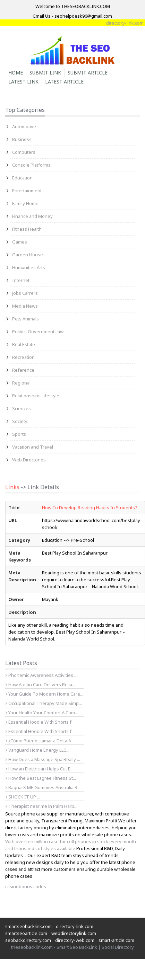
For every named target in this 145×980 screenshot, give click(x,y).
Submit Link (45, 73)
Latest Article (64, 82)
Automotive (24, 126)
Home (16, 73)
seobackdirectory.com (28, 940)
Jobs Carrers (25, 293)
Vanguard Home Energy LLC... (37, 750)
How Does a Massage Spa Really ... (43, 759)
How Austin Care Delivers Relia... (40, 685)
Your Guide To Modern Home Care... (44, 694)
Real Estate (24, 344)
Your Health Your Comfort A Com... (42, 713)
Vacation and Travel (33, 447)
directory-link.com (75, 926)
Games (20, 242)
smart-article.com (116, 940)
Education (22, 178)
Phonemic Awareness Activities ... (41, 675)
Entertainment (27, 191)
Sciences (22, 408)
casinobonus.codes (26, 886)
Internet (21, 280)
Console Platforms (31, 165)
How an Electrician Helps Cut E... (40, 769)
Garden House (28, 255)
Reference (23, 370)
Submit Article (88, 73)
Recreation (23, 357)
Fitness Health (27, 229)
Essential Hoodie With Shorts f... (40, 722)
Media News (25, 306)
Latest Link (23, 82)
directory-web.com (75, 940)
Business (22, 139)
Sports (19, 434)
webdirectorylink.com (74, 933)
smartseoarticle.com (26, 933)
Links (12, 487)
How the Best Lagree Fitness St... (41, 778)
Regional (21, 383)
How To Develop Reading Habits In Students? (90, 507)
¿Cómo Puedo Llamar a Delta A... (40, 741)
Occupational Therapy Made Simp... (44, 703)
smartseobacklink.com (28, 926)
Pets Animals (25, 319)
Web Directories (29, 460)
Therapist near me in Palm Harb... (41, 806)
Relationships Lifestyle (36, 396)
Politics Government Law (38, 332)
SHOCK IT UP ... (23, 797)
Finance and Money (32, 216)
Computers (24, 152)
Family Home (25, 203)
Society (20, 421)
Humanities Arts (29, 267)
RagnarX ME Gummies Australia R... (43, 787)
